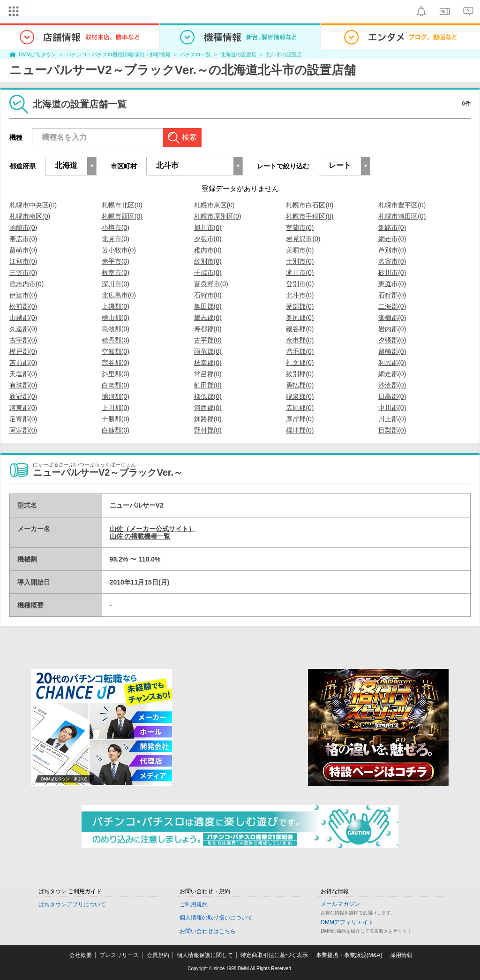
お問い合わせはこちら (208, 931)
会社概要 (81, 955)
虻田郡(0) (208, 385)
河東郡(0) (23, 408)
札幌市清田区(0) (402, 216)
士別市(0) (300, 261)
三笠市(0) (23, 273)
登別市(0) (300, 284)
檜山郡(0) (116, 318)
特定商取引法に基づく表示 (274, 955)
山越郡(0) (23, 318)
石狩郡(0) (392, 295)
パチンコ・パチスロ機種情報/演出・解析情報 (118, 54)
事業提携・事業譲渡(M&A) (349, 955)
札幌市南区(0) (30, 216)
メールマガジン (340, 904)
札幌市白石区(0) (310, 205)
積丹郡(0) (116, 340)
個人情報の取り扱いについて (216, 918)
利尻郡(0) (392, 363)
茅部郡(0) (300, 306)
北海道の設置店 (238, 54)
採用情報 (401, 955)
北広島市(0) (119, 295)
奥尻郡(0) (300, 318)
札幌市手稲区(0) (310, 216)
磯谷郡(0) (300, 329)
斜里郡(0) (116, 374)
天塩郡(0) (23, 374)
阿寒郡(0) (23, 430)
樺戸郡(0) (23, 351)
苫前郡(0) (23, 363)
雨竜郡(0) (208, 351)
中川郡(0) (392, 408)
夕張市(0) (208, 239)
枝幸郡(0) (208, 363)
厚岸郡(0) (300, 419)
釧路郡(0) (208, 419)
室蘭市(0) (300, 228)
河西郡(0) (208, 408)
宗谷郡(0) (116, 363)
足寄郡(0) (23, 419)
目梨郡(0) (392, 430)
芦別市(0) (392, 250)
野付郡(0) (208, 430)
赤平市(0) (116, 261)
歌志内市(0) (26, 284)
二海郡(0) (392, 306)
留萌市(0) (23, 250)
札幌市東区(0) (214, 205)
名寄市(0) (392, 261)
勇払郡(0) (300, 385)
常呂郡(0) (208, 374)
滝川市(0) (300, 273)
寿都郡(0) (208, 329)
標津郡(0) (300, 430)
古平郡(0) (208, 340)
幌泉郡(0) (300, 396)
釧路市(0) (392, 228)
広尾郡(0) (300, 408)
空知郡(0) (116, 351)
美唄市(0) (300, 250)
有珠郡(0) (23, 385)
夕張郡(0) (392, 340)
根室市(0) (116, 273)
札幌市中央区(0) (33, 205)
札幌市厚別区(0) (218, 216)
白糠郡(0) (116, 430)
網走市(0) (392, 239)
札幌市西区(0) (122, 216)
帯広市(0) (23, 239)
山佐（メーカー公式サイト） (152, 529)
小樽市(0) (116, 228)
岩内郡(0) (392, 329)
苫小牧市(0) (119, 250)
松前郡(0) (23, 306)
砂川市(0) (392, 273)
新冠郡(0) (23, 396)
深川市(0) (116, 284)
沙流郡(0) (392, 385)
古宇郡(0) (23, 340)
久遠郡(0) (23, 329)
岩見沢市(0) (303, 239)
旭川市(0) (208, 228)
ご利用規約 (194, 904)
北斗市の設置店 (284, 54)
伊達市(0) (23, 295)
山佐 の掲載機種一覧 (140, 536)
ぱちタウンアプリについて (72, 904)
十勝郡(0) (116, 419)
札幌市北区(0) (122, 205)
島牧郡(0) (116, 329)
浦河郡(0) (116, 396)
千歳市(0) (208, 273)
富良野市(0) (211, 284)
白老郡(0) (116, 385)
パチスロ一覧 (195, 54)
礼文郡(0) (300, 363)
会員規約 (158, 955)
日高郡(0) (392, 396)
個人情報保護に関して (205, 955)
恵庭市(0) (392, 284)
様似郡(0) (208, 396)
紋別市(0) (208, 261)
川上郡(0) (392, 419)
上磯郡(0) (116, 306)
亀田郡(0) (208, 306)
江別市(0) (23, 261)
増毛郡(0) (300, 351)
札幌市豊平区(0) (402, 205)
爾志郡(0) (208, 318)
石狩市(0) (208, 295)
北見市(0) (116, 239)
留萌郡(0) (392, 351)
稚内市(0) (208, 250)
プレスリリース (119, 955)
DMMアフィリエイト (347, 922)
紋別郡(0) (300, 374)
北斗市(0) (300, 295)
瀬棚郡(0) (392, 318)
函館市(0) (23, 228)
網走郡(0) (392, 374)
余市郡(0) (300, 340)
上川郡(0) (116, 408)
